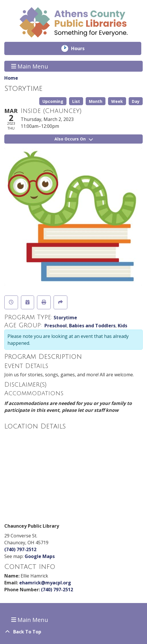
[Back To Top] (73, 632)
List (76, 101)
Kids (122, 326)
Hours (82, 48)
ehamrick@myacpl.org (45, 583)
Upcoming (53, 101)
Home (11, 78)
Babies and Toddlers (92, 326)
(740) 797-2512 (20, 549)
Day (136, 101)
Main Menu (30, 66)
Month (96, 101)
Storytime (65, 318)
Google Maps (40, 556)
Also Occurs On (74, 139)
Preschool (56, 326)
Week (117, 101)
